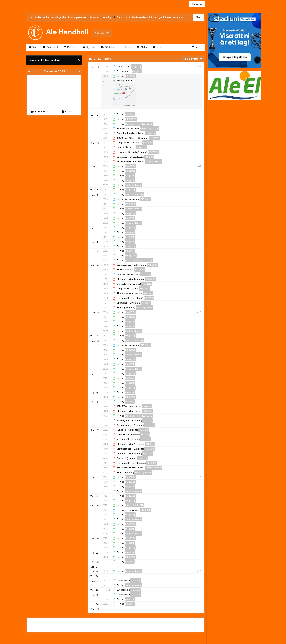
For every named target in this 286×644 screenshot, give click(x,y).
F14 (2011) (148, 143)
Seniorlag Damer (153, 162)
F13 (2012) (130, 171)
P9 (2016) (130, 232)
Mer (197, 47)
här (114, 17)
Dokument (51, 47)
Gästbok (108, 47)
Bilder (142, 47)
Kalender (70, 47)
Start (33, 47)
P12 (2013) (150, 133)
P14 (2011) (137, 71)
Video (158, 47)
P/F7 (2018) (131, 119)
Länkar (125, 47)
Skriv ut (68, 112)
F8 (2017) (130, 114)
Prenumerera (40, 112)
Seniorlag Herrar (133, 223)
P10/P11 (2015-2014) (149, 129)
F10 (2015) (130, 166)
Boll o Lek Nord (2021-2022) (139, 124)
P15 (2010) (136, 67)
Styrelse (89, 47)
